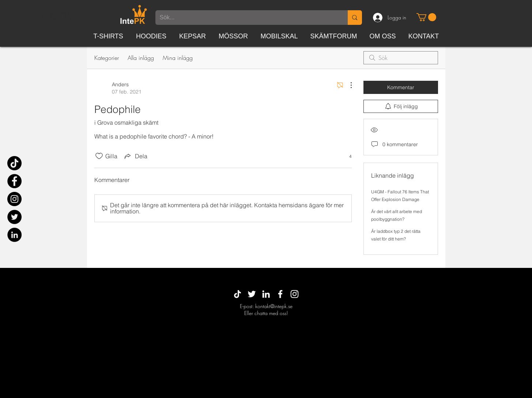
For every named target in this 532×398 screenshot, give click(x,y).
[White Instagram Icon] (295, 294)
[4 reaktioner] (346, 156)
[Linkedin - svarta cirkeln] (14, 235)
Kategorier (107, 58)
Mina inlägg (178, 58)
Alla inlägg (141, 58)
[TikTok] (14, 163)
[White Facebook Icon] (280, 294)
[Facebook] (14, 181)
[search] (401, 58)
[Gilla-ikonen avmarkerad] (99, 156)
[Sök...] (246, 18)
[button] (426, 17)
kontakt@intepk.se (274, 306)
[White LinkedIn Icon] (266, 294)
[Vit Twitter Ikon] (252, 294)
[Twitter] (14, 217)
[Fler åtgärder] (347, 85)
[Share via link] (135, 156)
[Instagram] (14, 199)
